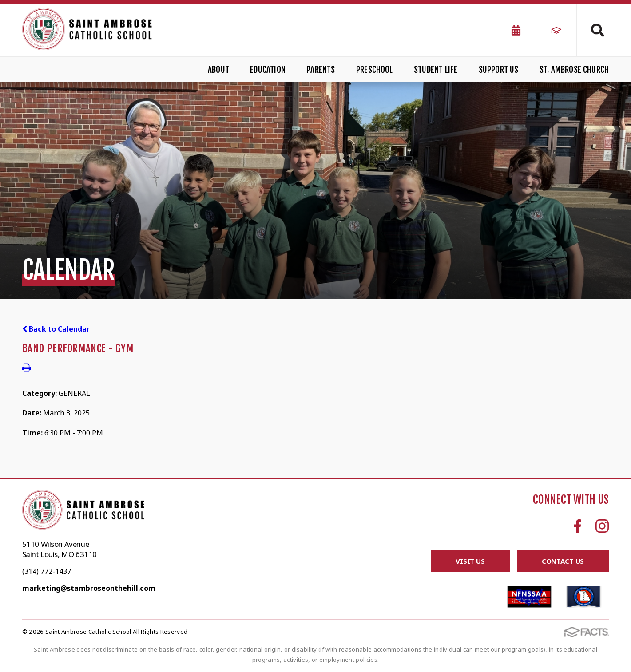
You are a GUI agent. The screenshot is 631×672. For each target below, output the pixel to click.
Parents (321, 70)
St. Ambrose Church (574, 70)
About (218, 70)
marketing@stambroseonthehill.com (89, 588)
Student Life (436, 70)
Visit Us (470, 561)
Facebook (577, 526)
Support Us (499, 70)
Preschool (375, 70)
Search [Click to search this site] (598, 30)
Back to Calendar (56, 329)
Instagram (602, 526)
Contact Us (563, 561)
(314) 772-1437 (47, 571)
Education (268, 70)
